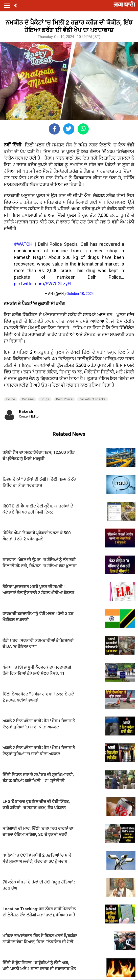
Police (11, 399)
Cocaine (28, 399)
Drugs (45, 399)
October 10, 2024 (80, 294)
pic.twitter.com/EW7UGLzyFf (43, 284)
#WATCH (23, 244)
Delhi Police (64, 399)
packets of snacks (93, 399)
